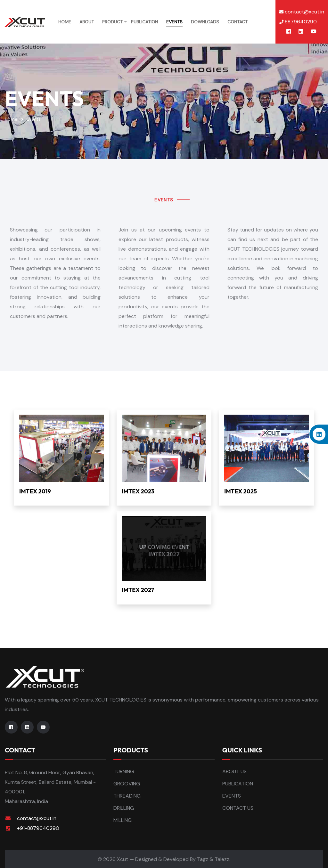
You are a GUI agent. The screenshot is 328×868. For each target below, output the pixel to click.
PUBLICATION (144, 21)
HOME (64, 21)
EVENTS (174, 21)
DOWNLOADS (205, 21)
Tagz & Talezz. (214, 859)
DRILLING (124, 807)
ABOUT (86, 21)
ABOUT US (234, 771)
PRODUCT (112, 21)
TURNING (124, 771)
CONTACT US (238, 807)
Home (11, 118)
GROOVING (127, 783)
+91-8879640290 (38, 827)
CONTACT (237, 21)
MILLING (123, 819)
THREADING (127, 795)
